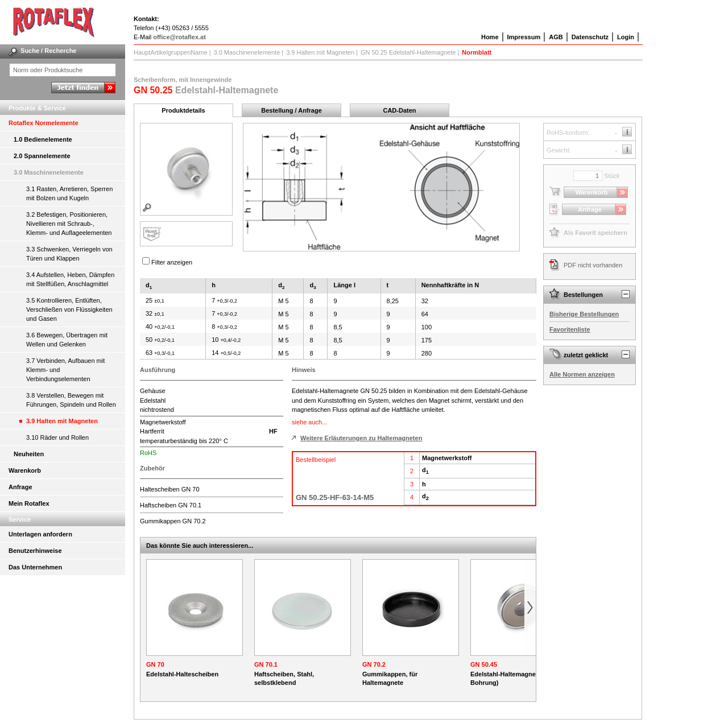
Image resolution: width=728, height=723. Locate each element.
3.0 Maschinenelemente (49, 172)
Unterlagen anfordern (40, 534)
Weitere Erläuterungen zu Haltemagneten (361, 438)
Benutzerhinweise (35, 551)
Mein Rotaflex (29, 503)
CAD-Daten (399, 110)
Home (490, 37)
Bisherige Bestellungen (584, 314)
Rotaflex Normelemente (44, 123)
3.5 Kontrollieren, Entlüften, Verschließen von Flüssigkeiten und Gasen (69, 309)
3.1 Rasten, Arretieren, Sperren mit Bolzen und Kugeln (69, 193)
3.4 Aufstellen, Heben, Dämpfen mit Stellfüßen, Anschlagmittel (70, 279)
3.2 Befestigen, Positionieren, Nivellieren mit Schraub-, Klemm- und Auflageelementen (69, 224)
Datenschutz (590, 37)
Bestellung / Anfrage (291, 110)
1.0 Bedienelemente (43, 139)
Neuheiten (29, 454)
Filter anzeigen (172, 262)
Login (626, 37)
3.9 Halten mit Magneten (62, 421)
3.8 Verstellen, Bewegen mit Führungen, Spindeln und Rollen (71, 400)
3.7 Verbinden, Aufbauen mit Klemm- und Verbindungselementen (65, 370)
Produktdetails (183, 110)
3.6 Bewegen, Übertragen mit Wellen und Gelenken (67, 340)
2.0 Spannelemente (42, 156)
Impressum (524, 37)
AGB (556, 37)
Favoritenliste (570, 329)
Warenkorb (25, 470)
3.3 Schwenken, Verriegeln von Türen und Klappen (69, 254)
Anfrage (20, 487)
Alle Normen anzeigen (582, 374)
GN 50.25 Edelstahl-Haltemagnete (408, 52)
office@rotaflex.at (179, 37)
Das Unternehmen (35, 567)
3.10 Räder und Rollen (57, 437)
